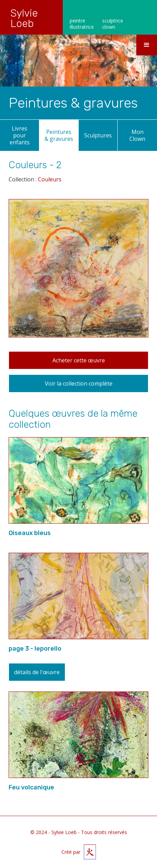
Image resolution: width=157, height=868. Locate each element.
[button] (147, 45)
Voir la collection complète (79, 383)
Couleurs (50, 179)
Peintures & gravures (59, 135)
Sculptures (98, 135)
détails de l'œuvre (37, 672)
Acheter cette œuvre (79, 360)
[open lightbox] (78, 273)
